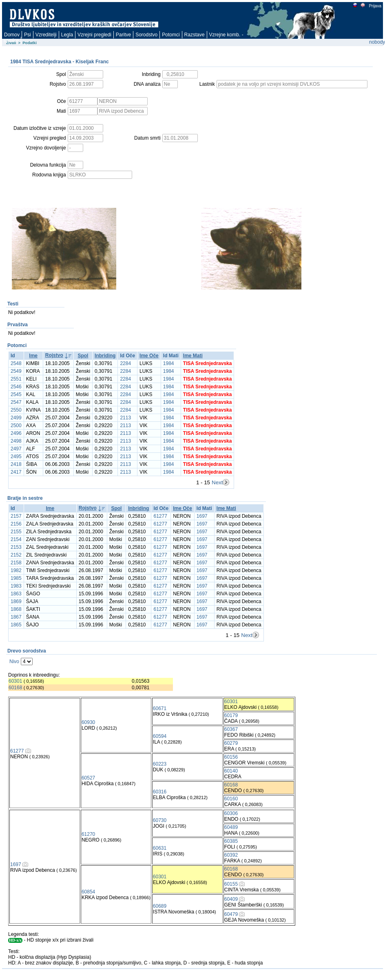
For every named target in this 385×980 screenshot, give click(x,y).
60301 (15, 681)
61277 (160, 516)
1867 (16, 617)
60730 (160, 820)
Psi (28, 35)
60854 (88, 892)
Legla (67, 35)
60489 (231, 827)
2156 (16, 524)
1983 (16, 586)
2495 (16, 457)
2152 (16, 555)
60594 (160, 736)
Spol (83, 356)
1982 (16, 570)
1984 (169, 363)
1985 (16, 578)
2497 (16, 449)
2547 (16, 402)
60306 (231, 813)
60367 (231, 729)
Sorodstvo (146, 35)
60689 (160, 906)
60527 (88, 778)
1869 (16, 601)
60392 (231, 855)
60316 (160, 792)
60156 (231, 757)
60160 (231, 799)
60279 (231, 743)
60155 (231, 884)
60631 (160, 848)
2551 (16, 379)
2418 (16, 464)
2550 (16, 410)
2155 (16, 532)
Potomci (171, 35)
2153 (16, 547)
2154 (16, 539)
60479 (231, 914)
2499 (16, 418)
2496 (16, 433)
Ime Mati (193, 356)
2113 (125, 418)
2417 (16, 472)
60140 (231, 771)
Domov (12, 35)
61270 (88, 834)
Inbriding (105, 356)
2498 (16, 441)
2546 (16, 387)
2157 (16, 516)
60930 (88, 722)
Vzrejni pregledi (94, 35)
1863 (16, 594)
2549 (16, 371)
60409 (231, 899)
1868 (16, 609)
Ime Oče (149, 356)
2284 (125, 363)
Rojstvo (54, 355)
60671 (160, 708)
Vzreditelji (46, 35)
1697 (202, 516)
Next (217, 482)
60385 (231, 841)
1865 (16, 625)
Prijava (375, 6)
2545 (16, 394)
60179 (231, 715)
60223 (160, 764)
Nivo (14, 661)
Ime (33, 356)
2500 (16, 425)
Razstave (195, 35)
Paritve (123, 35)
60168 (15, 688)
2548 (16, 363)
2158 (16, 563)
